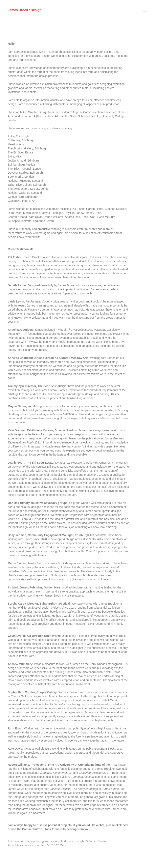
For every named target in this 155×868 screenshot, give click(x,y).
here (126, 825)
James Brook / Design (25, 10)
